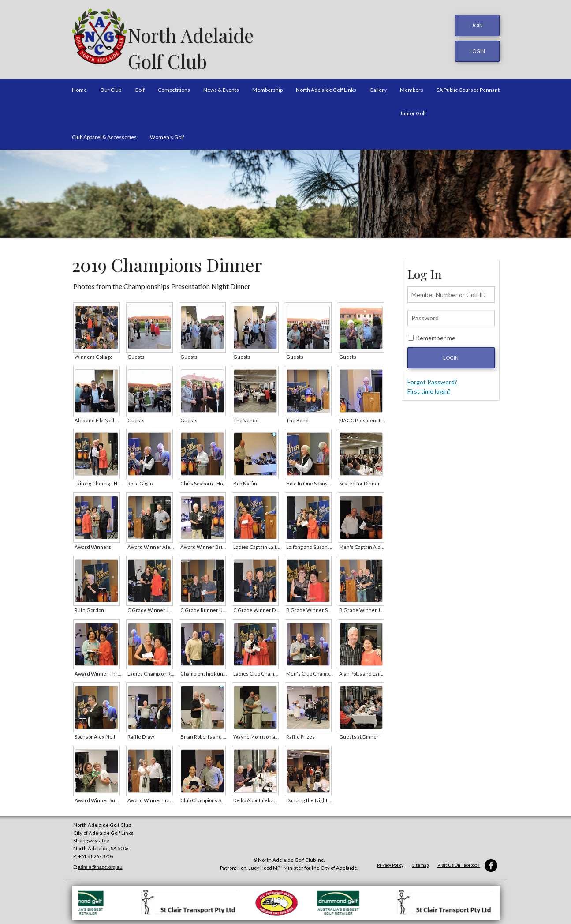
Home (79, 85)
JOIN (477, 25)
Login (451, 353)
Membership (267, 85)
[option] (285, 189)
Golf (140, 85)
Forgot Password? (432, 377)
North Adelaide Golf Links (326, 85)
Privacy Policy (390, 861)
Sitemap (420, 861)
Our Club (111, 85)
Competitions (174, 85)
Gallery (378, 85)
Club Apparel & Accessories (104, 132)
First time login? (429, 387)
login (477, 49)
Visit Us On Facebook (467, 861)
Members (412, 85)
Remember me (436, 333)
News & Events (221, 85)
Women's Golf (167, 132)
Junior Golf (413, 109)
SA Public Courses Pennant (468, 85)
